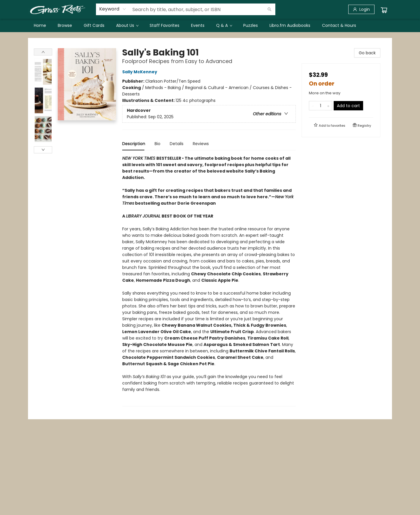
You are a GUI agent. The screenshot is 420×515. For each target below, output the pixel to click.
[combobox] (113, 9)
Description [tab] (134, 144)
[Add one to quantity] (328, 106)
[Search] (269, 9)
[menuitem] (40, 25)
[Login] (361, 9)
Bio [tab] (157, 144)
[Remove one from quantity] (313, 106)
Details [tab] (177, 144)
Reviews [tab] (201, 144)
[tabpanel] (209, 281)
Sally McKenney (141, 72)
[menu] (210, 25)
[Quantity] (321, 106)
